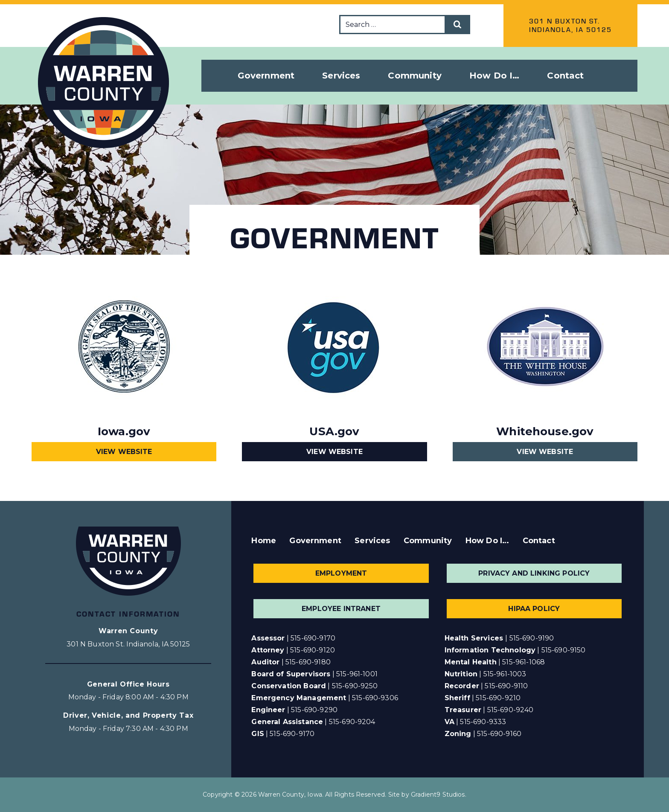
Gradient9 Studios (438, 795)
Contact (565, 76)
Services (372, 541)
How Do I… (487, 541)
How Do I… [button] (494, 76)
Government (315, 541)
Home (264, 541)
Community (428, 541)
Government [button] (266, 76)
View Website (124, 452)
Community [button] (414, 76)
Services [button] (341, 76)
